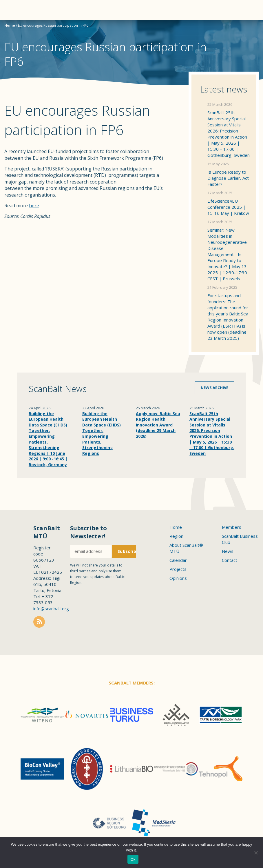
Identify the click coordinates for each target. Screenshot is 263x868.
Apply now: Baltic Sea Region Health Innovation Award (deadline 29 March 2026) (158, 425)
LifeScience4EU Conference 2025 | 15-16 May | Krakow (228, 207)
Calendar (178, 560)
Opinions (178, 578)
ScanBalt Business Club (240, 539)
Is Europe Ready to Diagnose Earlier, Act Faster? (228, 178)
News (228, 551)
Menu (14, 10)
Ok (133, 859)
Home (10, 25)
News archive (214, 388)
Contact (230, 560)
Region (176, 536)
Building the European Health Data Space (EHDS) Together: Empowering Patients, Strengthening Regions (102, 433)
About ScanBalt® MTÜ (186, 548)
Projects (178, 569)
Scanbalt (244, 28)
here (34, 206)
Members (232, 527)
